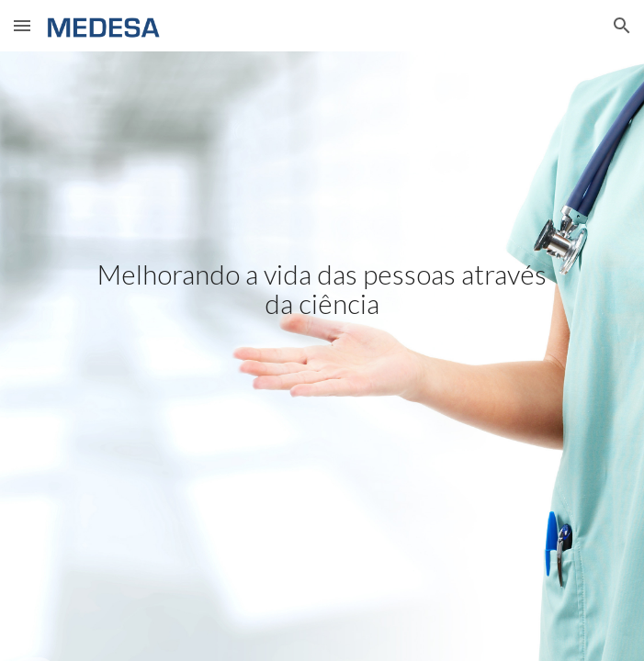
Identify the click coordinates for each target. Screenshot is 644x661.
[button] (22, 25)
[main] (322, 356)
